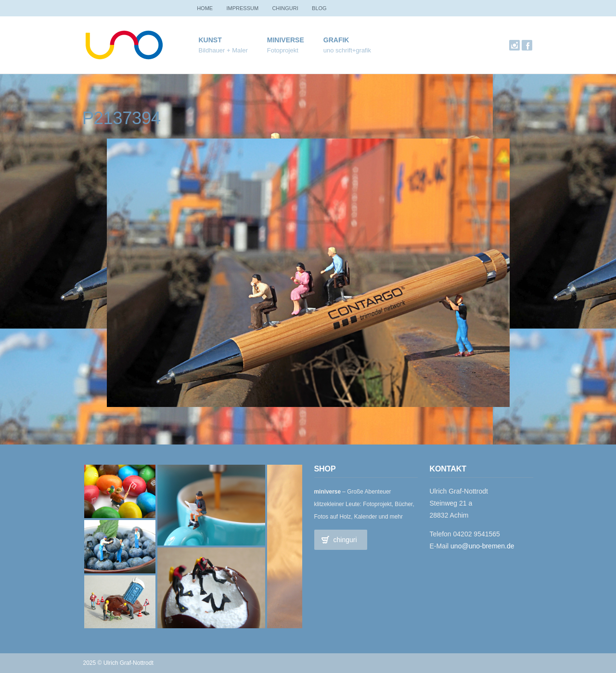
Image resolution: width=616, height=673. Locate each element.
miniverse (286, 45)
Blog (331, 8)
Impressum (248, 8)
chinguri (293, 8)
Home (207, 8)
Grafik (347, 45)
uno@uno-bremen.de (482, 546)
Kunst (223, 45)
